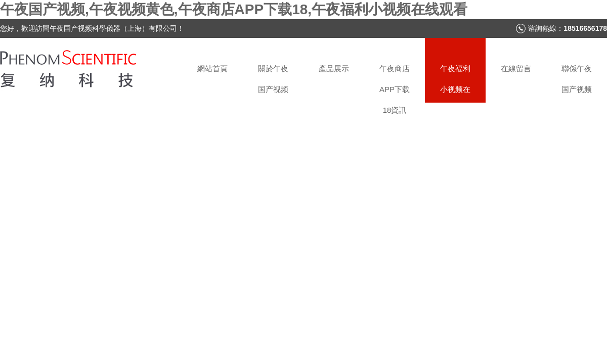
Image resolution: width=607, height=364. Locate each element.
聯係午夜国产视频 (577, 79)
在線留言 (516, 69)
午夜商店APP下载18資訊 (395, 83)
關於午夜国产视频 (273, 79)
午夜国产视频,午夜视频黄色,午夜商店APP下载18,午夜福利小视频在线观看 (234, 9)
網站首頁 (212, 69)
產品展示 (334, 69)
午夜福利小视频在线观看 (455, 83)
